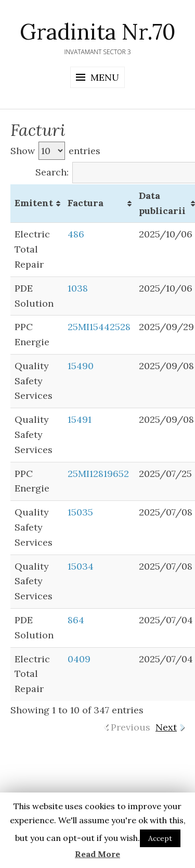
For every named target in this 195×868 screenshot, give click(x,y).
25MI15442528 (99, 327)
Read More (97, 854)
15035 (80, 512)
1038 (78, 288)
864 (76, 620)
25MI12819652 (98, 474)
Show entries (55, 151)
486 (76, 234)
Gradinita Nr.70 (98, 32)
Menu (105, 77)
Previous (131, 727)
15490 (81, 366)
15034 (81, 566)
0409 (79, 659)
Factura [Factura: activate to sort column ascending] (86, 203)
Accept (160, 838)
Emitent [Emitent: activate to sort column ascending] (34, 203)
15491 (80, 419)
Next (166, 727)
